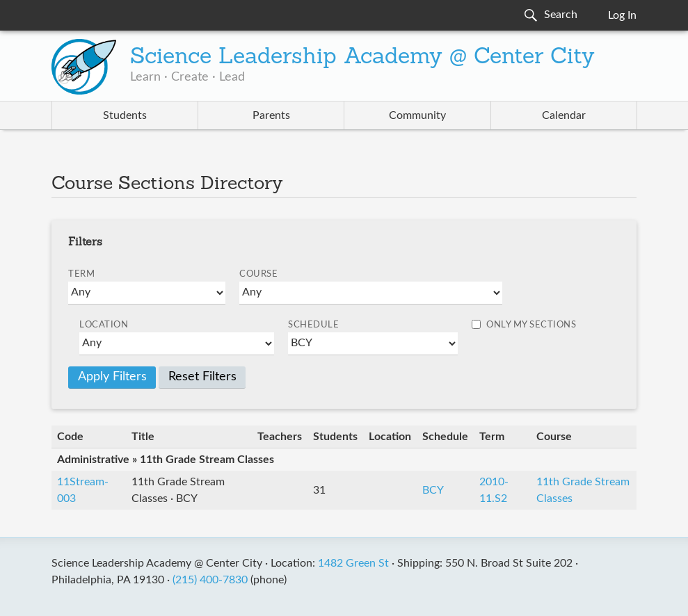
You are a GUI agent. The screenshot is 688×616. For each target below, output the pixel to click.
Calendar (564, 115)
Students (125, 115)
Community (417, 115)
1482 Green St (353, 563)
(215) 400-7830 (210, 580)
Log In (622, 15)
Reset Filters (202, 377)
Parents (271, 115)
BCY (433, 490)
